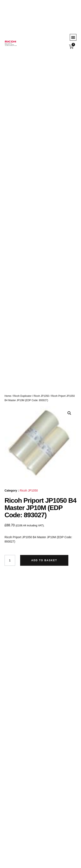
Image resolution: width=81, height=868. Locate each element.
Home (8, 396)
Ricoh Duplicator (22, 396)
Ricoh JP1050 (41, 396)
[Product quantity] (10, 560)
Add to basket (44, 560)
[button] (73, 37)
